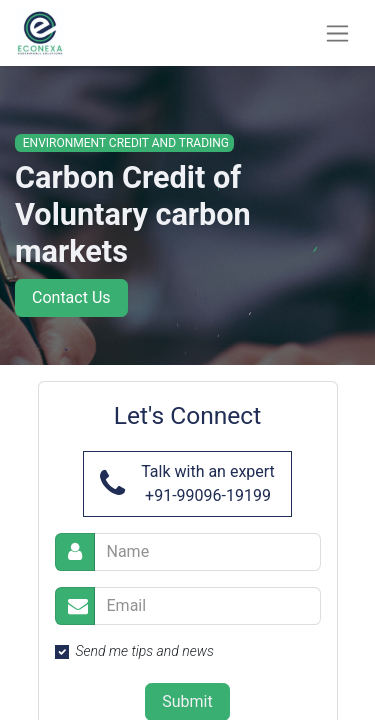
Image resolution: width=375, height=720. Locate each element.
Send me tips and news (145, 651)
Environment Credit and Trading (124, 143)
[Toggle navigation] (337, 33)
